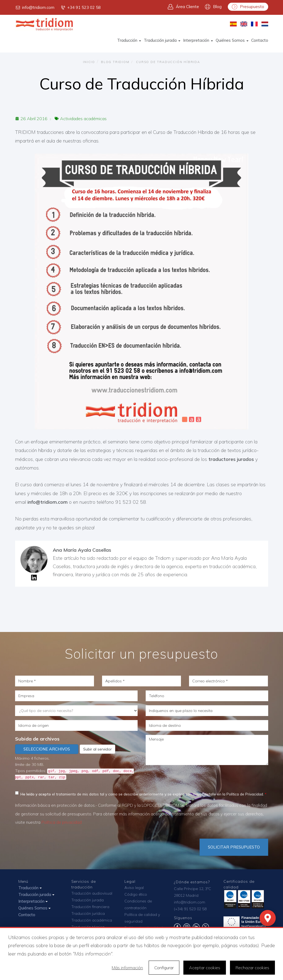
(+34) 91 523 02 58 (190, 909)
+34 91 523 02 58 (81, 8)
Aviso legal (134, 888)
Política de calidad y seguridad (142, 918)
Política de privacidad (62, 822)
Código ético (136, 894)
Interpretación (198, 40)
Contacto (260, 40)
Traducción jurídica (88, 913)
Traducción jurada (162, 40)
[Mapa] (268, 918)
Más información (127, 968)
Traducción (129, 40)
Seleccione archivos (47, 749)
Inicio (89, 62)
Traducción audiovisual (92, 893)
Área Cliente (183, 7)
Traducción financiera (90, 907)
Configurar (164, 968)
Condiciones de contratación (138, 904)
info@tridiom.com (35, 8)
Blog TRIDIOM (115, 62)
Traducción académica (92, 920)
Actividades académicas (83, 119)
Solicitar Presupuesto (234, 847)
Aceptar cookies (205, 968)
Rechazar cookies (252, 968)
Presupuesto (248, 7)
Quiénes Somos (232, 40)
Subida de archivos (37, 739)
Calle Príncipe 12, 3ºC (193, 889)
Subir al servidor (97, 749)
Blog (213, 7)
